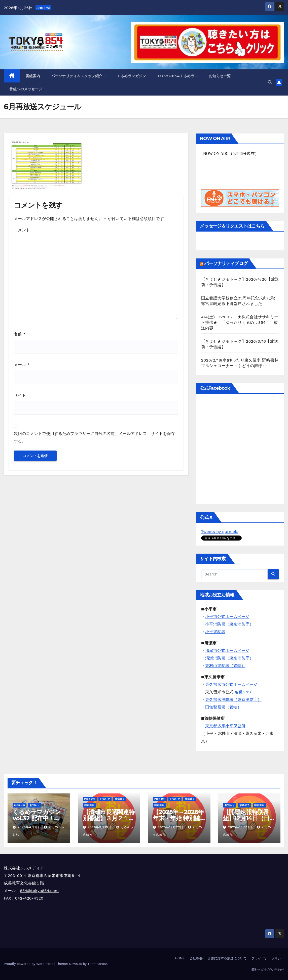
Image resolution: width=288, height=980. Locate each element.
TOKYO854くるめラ (176, 76)
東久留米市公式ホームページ (231, 684)
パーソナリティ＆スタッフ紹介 (78, 76)
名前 (20, 334)
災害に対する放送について (227, 958)
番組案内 (33, 76)
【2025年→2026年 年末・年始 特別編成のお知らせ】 (178, 818)
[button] (270, 82)
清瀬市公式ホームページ (227, 651)
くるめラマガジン (131, 76)
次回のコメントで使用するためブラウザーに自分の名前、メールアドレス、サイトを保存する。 (94, 437)
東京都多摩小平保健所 (225, 726)
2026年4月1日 (29, 827)
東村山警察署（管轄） (225, 666)
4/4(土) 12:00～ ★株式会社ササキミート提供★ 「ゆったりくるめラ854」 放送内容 (240, 322)
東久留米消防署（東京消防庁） (233, 700)
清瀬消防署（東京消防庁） (229, 658)
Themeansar (97, 964)
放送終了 (120, 799)
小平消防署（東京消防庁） (229, 624)
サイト (20, 395)
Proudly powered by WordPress (29, 964)
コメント (22, 230)
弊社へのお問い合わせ (268, 970)
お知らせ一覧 (220, 76)
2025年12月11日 (241, 827)
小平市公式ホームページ (227, 617)
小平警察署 (215, 632)
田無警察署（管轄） (223, 707)
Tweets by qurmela (220, 532)
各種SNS (243, 692)
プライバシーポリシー (268, 958)
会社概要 (196, 958)
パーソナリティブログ (226, 263)
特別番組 (89, 805)
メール (22, 365)
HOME (180, 958)
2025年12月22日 (171, 827)
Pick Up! (20, 805)
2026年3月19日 (100, 827)
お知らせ (35, 805)
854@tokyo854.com (39, 891)
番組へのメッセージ (26, 89)
